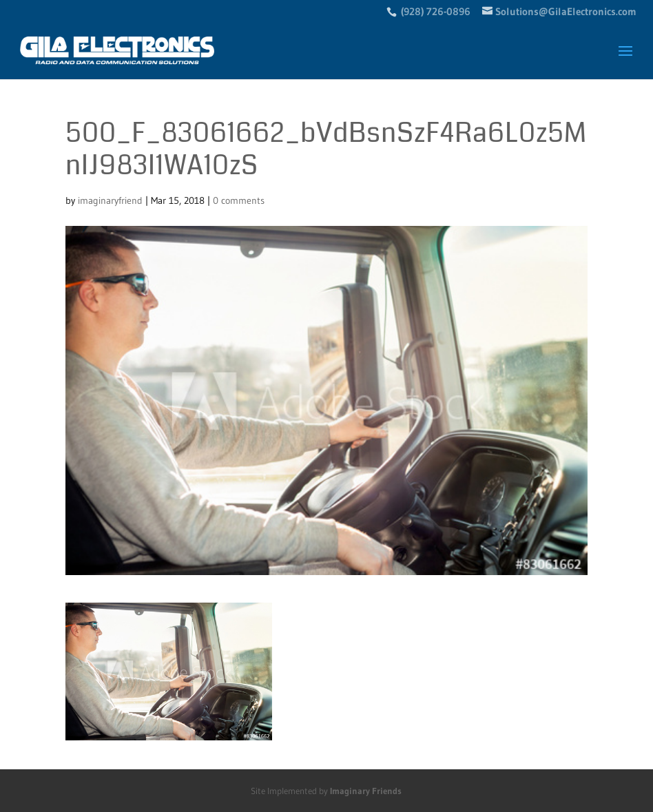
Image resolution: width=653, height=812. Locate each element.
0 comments (239, 200)
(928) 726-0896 (436, 11)
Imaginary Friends (366, 791)
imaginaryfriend (110, 200)
